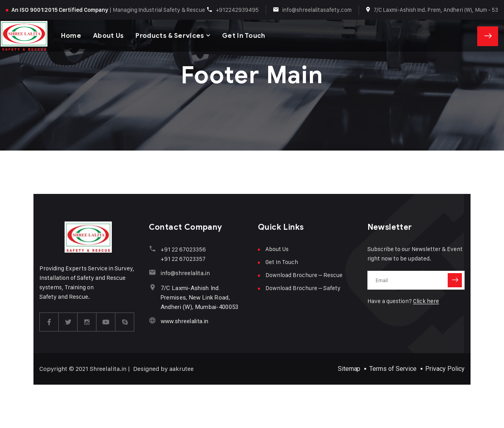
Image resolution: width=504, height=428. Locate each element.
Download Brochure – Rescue (304, 275)
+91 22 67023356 (183, 249)
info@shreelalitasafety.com (317, 10)
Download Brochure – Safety (303, 288)
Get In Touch (244, 35)
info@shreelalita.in (185, 273)
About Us (108, 35)
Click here (426, 301)
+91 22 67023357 (183, 259)
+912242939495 (237, 10)
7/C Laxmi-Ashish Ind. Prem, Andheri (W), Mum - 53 (436, 10)
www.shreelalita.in (184, 321)
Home (71, 35)
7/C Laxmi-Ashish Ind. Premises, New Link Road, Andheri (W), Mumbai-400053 (200, 298)
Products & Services (170, 35)
